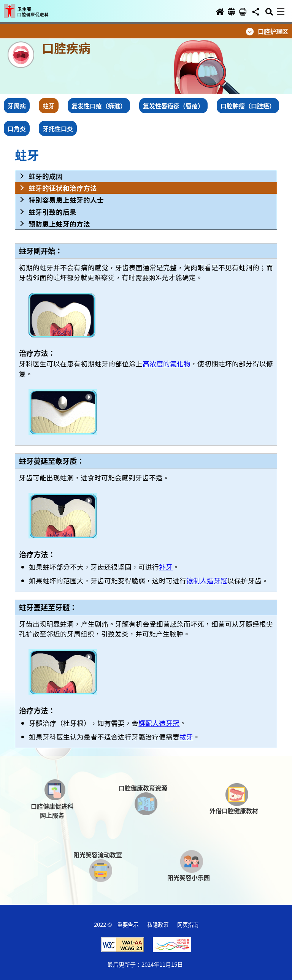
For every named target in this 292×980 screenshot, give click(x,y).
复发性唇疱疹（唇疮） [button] (173, 106)
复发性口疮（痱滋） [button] (99, 106)
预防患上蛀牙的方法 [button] (59, 224)
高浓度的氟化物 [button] (167, 363)
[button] (33, 8)
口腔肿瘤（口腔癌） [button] (248, 106)
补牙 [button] (166, 567)
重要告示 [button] (128, 924)
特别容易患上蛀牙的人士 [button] (66, 200)
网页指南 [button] (188, 924)
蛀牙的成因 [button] (46, 176)
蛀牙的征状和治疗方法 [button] (63, 188)
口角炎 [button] (17, 128)
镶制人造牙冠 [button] (207, 580)
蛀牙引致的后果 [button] (52, 212)
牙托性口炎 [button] (58, 128)
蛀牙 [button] (49, 106)
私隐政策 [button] (158, 924)
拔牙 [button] (186, 737)
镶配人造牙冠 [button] (159, 723)
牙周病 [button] (17, 106)
